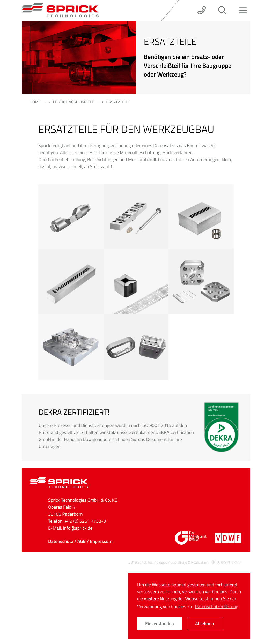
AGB (82, 541)
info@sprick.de (78, 528)
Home (35, 102)
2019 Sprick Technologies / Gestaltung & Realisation (186, 562)
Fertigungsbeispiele (74, 102)
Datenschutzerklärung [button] (216, 606)
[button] (202, 10)
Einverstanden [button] (160, 623)
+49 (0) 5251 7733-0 (85, 521)
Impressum (101, 541)
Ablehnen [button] (205, 623)
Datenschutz (61, 541)
